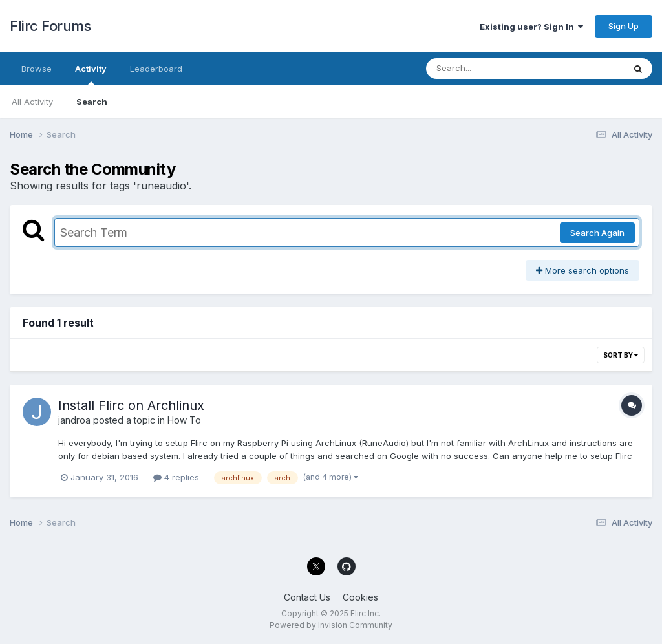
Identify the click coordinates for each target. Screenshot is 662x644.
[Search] (490, 69)
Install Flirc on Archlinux (131, 405)
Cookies (360, 597)
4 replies (176, 477)
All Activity (32, 102)
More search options (582, 270)
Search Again (597, 233)
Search (92, 102)
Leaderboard (156, 69)
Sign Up (624, 26)
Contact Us (307, 597)
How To (184, 420)
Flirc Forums (50, 26)
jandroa (74, 420)
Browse (37, 69)
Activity (91, 74)
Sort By (621, 355)
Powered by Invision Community (331, 625)
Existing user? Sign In (531, 27)
